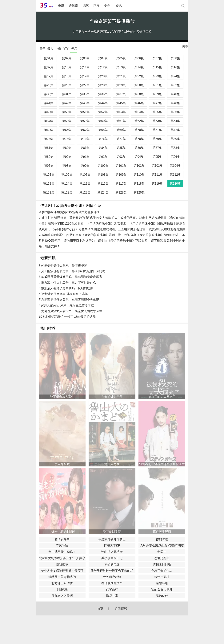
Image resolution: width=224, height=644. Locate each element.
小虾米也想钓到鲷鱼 (62, 532)
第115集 (85, 184)
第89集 (49, 157)
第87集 (157, 148)
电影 (61, 6)
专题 (108, 6)
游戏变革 (62, 564)
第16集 (175, 67)
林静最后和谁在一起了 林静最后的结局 (69, 317)
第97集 (49, 166)
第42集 (67, 103)
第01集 (49, 58)
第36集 (103, 94)
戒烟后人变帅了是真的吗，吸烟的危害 (67, 288)
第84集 (103, 148)
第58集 (67, 121)
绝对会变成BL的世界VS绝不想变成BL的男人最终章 (162, 546)
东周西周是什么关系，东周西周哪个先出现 (70, 300)
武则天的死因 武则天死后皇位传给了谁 (67, 305)
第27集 (85, 85)
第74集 (67, 139)
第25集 (49, 85)
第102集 (139, 166)
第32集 (175, 85)
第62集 (139, 121)
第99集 (85, 166)
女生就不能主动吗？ (62, 552)
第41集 (49, 103)
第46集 (139, 103)
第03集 (85, 58)
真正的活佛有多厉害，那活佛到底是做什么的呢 (73, 271)
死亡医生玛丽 (162, 532)
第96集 (175, 157)
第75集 (85, 139)
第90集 (67, 157)
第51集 (85, 112)
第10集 (67, 67)
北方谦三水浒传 (62, 583)
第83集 (85, 148)
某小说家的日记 (112, 558)
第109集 (121, 175)
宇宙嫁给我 (62, 464)
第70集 (139, 130)
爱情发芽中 (62, 539)
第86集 (139, 148)
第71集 (157, 130)
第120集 (175, 184)
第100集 (103, 166)
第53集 (121, 112)
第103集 (157, 166)
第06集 (139, 58)
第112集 (175, 175)
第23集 (157, 76)
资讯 (119, 6)
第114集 (67, 184)
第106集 (67, 175)
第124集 (103, 192)
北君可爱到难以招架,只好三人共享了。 (62, 559)
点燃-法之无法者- (112, 552)
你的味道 (162, 539)
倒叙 (185, 47)
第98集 (67, 166)
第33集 (49, 94)
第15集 (157, 67)
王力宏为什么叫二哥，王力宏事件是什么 (69, 283)
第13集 (121, 67)
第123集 (85, 192)
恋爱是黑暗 (162, 558)
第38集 (139, 94)
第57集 (49, 121)
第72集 (175, 130)
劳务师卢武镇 (112, 577)
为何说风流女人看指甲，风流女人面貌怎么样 (72, 311)
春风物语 (62, 546)
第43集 (85, 103)
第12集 (103, 67)
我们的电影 (112, 564)
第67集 (85, 130)
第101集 (121, 166)
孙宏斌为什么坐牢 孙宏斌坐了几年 (64, 294)
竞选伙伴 (162, 596)
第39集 (157, 94)
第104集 (175, 166)
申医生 (162, 552)
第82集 (67, 148)
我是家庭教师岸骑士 (112, 539)
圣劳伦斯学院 (112, 532)
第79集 (157, 139)
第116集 (103, 184)
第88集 (175, 148)
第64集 (175, 121)
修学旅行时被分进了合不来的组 (112, 571)
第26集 (67, 85)
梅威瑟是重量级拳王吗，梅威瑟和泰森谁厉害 (72, 277)
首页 (100, 609)
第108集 (103, 175)
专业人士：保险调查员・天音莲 (62, 571)
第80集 (175, 139)
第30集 (139, 85)
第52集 (103, 112)
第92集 (103, 157)
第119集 (157, 184)
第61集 (121, 121)
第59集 (85, 121)
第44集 (103, 103)
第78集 (139, 139)
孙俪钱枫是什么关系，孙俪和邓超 (64, 265)
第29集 (121, 85)
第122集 (67, 192)
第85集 (121, 148)
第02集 (67, 58)
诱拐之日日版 (162, 564)
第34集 (67, 94)
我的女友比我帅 (162, 589)
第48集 (175, 103)
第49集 (49, 112)
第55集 (157, 112)
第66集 (67, 130)
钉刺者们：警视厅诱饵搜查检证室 (162, 464)
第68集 (103, 130)
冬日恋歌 (62, 589)
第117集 (121, 184)
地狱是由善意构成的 (62, 577)
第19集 (85, 76)
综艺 (86, 6)
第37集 (121, 94)
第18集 (67, 76)
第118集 (139, 184)
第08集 (175, 58)
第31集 (157, 85)
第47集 (157, 103)
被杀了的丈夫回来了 (162, 397)
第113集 (49, 184)
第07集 (157, 58)
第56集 (175, 112)
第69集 (121, 130)
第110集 (139, 175)
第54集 (139, 112)
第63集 (157, 121)
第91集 (85, 157)
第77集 (121, 139)
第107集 (85, 175)
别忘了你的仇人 (162, 571)
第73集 (49, 139)
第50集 (67, 112)
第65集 (49, 130)
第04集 (103, 58)
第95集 (157, 157)
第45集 (121, 103)
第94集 (139, 157)
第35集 (85, 94)
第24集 (175, 76)
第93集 (121, 157)
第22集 (139, 76)
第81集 (49, 148)
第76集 (103, 139)
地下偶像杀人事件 (62, 397)
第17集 (49, 76)
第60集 (103, 121)
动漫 (96, 6)
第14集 (139, 67)
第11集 (85, 67)
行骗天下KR (112, 546)
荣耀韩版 (162, 583)
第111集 (157, 175)
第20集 (103, 76)
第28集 (103, 85)
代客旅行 (112, 589)
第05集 (121, 58)
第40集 (175, 94)
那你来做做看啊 (62, 596)
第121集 (49, 192)
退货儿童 (112, 596)
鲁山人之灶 (112, 464)
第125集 (121, 192)
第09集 (49, 67)
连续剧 (73, 6)
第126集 (139, 192)
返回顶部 (121, 609)
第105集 (49, 175)
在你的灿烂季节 (112, 397)
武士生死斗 (162, 577)
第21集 (121, 76)
